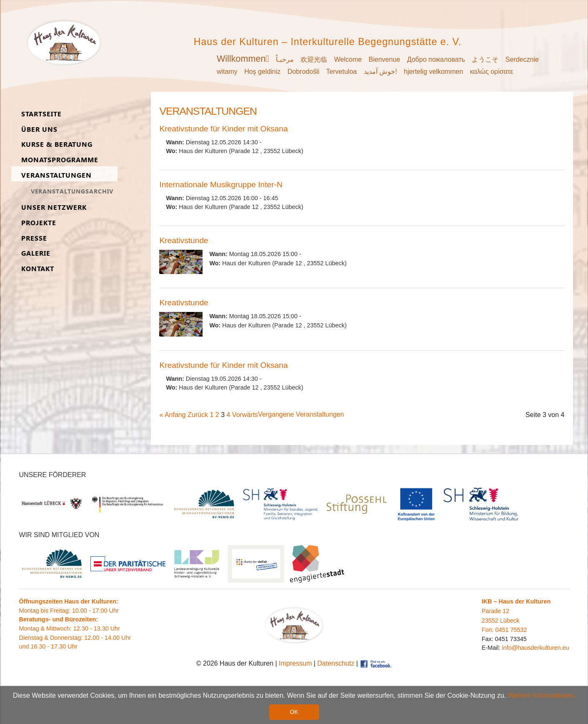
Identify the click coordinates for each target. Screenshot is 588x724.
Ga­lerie (36, 253)
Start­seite (41, 114)
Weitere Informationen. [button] (542, 696)
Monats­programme (60, 160)
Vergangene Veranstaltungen (301, 414)
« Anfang (172, 415)
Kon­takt (38, 269)
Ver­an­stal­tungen (56, 175)
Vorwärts (245, 415)
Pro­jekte (39, 223)
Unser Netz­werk (54, 207)
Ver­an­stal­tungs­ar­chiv (72, 191)
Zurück (198, 415)
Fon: (489, 630)
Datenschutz (336, 663)
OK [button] (294, 712)
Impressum (295, 663)
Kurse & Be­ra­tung (57, 145)
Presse (34, 238)
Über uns (39, 129)
